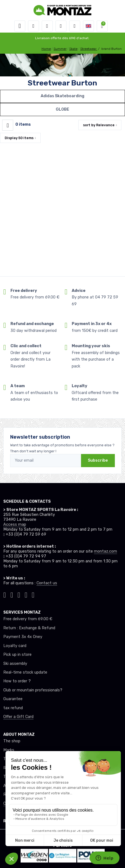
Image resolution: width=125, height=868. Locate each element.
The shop (12, 741)
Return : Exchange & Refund (29, 628)
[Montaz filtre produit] (8, 125)
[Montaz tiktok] (5, 594)
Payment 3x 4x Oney (23, 637)
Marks (9, 750)
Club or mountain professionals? (33, 690)
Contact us (47, 583)
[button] (34, 26)
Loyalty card (15, 646)
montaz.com (105, 551)
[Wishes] (61, 26)
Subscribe (98, 460)
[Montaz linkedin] (33, 594)
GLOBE (63, 109)
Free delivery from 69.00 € (28, 619)
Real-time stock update (25, 672)
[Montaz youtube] (26, 594)
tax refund (13, 708)
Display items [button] (19, 138)
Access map (15, 524)
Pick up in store (17, 655)
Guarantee (13, 699)
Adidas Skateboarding (63, 96)
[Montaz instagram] (12, 594)
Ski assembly (15, 664)
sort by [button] (99, 125)
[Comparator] (75, 26)
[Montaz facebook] (19, 594)
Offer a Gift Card (18, 717)
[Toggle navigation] (20, 26)
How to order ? (17, 681)
